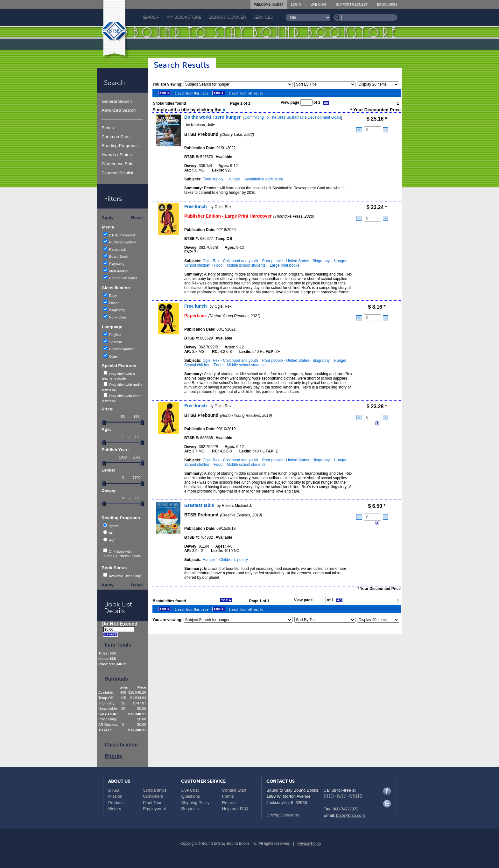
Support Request (352, 5)
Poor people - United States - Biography (296, 261)
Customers (153, 796)
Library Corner (227, 17)
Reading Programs (119, 146)
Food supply (213, 179)
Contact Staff (234, 790)
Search (151, 17)
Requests (190, 809)
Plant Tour (152, 803)
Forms (228, 796)
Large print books (285, 265)
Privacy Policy (309, 843)
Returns (229, 803)
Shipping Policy (195, 803)
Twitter (387, 804)
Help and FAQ (235, 809)
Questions (190, 796)
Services (263, 17)
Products (116, 803)
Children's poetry (234, 560)
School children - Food (203, 265)
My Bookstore (184, 17)
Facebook (387, 791)
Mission (115, 796)
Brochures (387, 5)
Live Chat (318, 5)
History (115, 809)
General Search (117, 101)
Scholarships (155, 790)
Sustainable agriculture (264, 179)
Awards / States (117, 155)
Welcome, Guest (269, 5)
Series (108, 128)
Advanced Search (119, 110)
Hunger (234, 179)
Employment (154, 809)
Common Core (116, 137)
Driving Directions (283, 815)
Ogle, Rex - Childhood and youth (230, 261)
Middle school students (246, 265)
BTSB (114, 790)
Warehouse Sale (117, 164)
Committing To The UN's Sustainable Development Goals (293, 117)
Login (296, 5)
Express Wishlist (117, 173)
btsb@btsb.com (351, 815)
